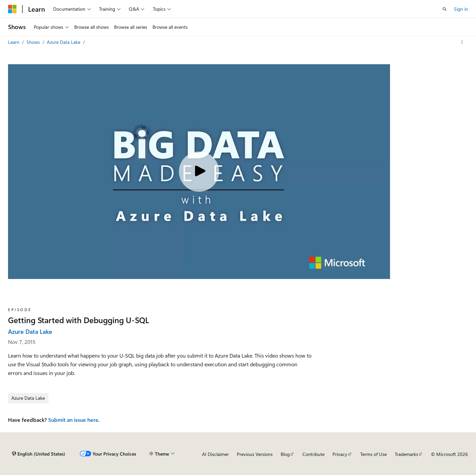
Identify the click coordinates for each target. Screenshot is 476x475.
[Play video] (199, 172)
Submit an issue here (73, 420)
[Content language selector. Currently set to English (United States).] (39, 454)
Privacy (340, 454)
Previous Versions (255, 454)
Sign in (461, 9)
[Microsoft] (12, 9)
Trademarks (406, 454)
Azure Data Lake (64, 42)
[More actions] (462, 42)
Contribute (313, 454)
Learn (14, 42)
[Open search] (445, 9)
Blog (285, 454)
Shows (34, 42)
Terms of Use (373, 454)
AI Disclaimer (215, 454)
